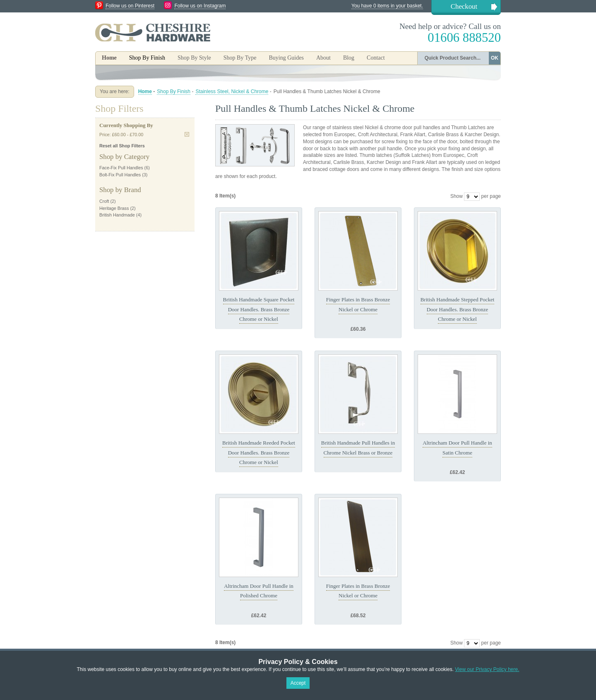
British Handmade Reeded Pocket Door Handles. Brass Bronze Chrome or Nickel (259, 452)
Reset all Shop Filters (122, 146)
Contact (376, 58)
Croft (104, 201)
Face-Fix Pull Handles (121, 168)
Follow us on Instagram (200, 6)
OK (495, 58)
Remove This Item (187, 134)
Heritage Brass (114, 208)
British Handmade (117, 215)
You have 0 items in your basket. (387, 6)
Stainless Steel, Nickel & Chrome (232, 91)
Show (457, 196)
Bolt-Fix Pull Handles (120, 175)
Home (109, 58)
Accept (298, 683)
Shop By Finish (174, 91)
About (323, 58)
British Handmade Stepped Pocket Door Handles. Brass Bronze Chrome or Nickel (458, 309)
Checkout (464, 6)
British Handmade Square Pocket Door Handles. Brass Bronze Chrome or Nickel (259, 309)
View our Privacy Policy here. (487, 669)
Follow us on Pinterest (130, 6)
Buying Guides (286, 58)
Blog (349, 58)
